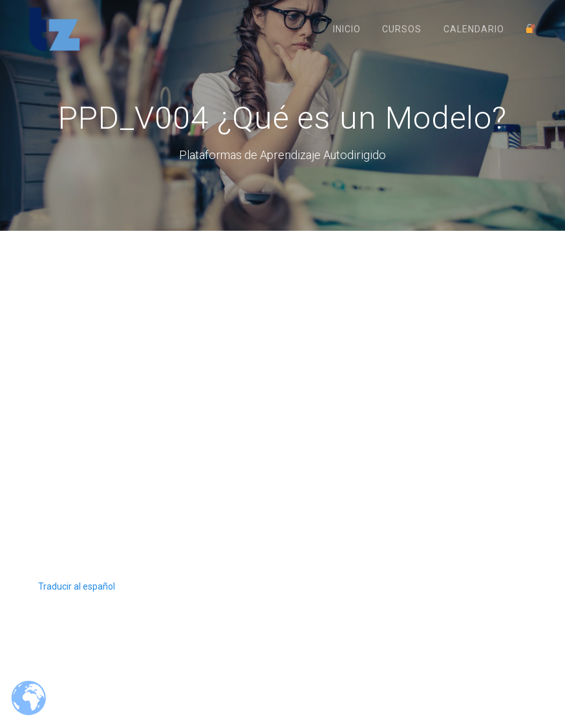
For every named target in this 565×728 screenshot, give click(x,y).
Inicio (347, 29)
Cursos (402, 29)
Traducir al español (77, 601)
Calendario (474, 29)
